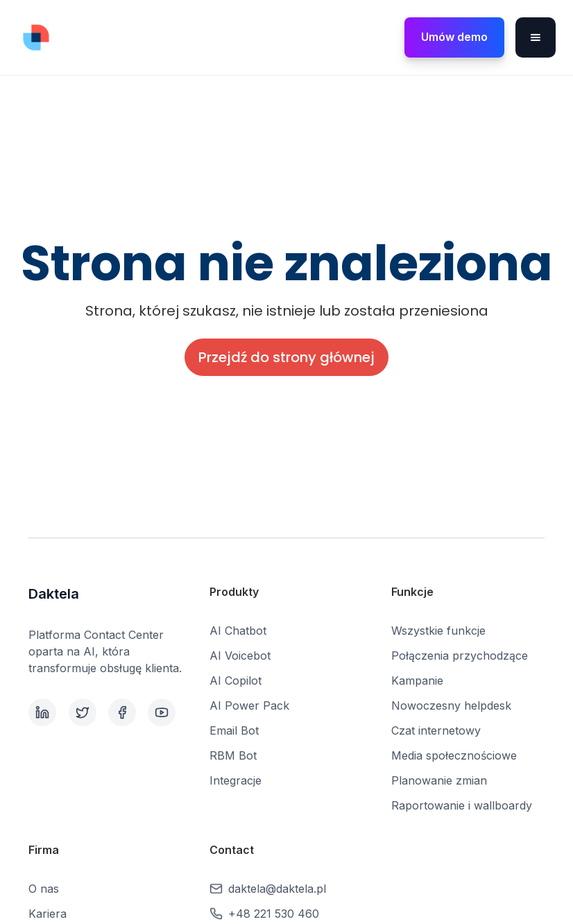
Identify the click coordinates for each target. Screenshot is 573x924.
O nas (44, 889)
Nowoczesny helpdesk (451, 705)
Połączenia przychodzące (460, 656)
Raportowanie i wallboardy (462, 805)
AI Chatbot (238, 631)
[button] (536, 37)
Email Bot (234, 730)
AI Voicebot (240, 656)
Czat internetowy (436, 730)
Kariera (48, 914)
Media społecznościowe (454, 755)
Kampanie (417, 681)
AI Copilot (236, 681)
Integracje (236, 780)
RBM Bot (233, 755)
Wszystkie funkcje (438, 631)
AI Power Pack (249, 705)
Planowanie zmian (439, 780)
